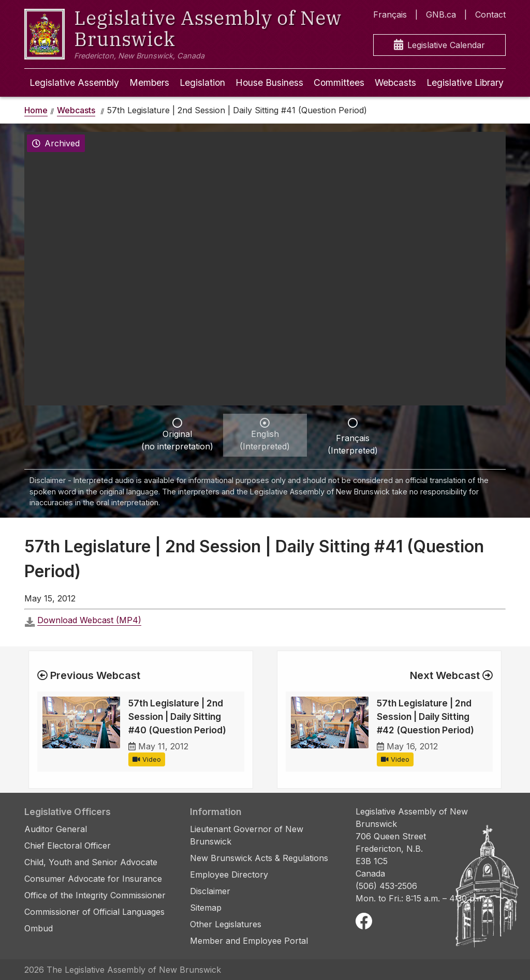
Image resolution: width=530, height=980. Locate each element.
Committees (339, 82)
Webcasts (395, 82)
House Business (269, 82)
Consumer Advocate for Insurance (93, 879)
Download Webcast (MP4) (89, 620)
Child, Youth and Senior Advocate (91, 862)
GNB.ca (441, 14)
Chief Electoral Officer (68, 846)
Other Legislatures (226, 924)
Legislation (202, 82)
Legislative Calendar (439, 45)
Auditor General (56, 829)
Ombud (39, 928)
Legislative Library (465, 82)
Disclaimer (210, 891)
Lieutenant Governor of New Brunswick (247, 835)
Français (390, 14)
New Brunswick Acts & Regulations (259, 858)
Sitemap (206, 908)
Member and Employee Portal (249, 941)
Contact (490, 14)
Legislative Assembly (74, 82)
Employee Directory (229, 875)
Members (149, 82)
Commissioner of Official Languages (94, 912)
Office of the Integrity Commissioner (95, 895)
